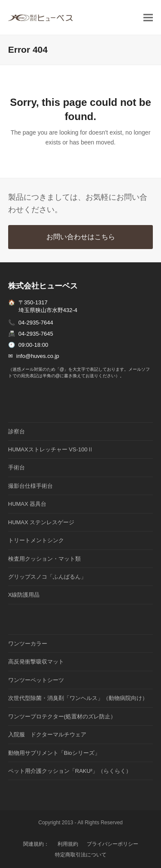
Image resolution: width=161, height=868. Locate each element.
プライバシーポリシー (112, 844)
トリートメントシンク (36, 540)
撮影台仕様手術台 (30, 486)
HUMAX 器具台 (27, 504)
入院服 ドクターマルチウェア (47, 734)
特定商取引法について (81, 855)
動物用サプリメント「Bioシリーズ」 (54, 753)
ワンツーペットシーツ (36, 680)
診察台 (17, 431)
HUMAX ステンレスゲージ (41, 522)
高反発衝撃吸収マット (36, 662)
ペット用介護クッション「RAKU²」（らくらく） (70, 771)
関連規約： (36, 844)
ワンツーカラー (28, 644)
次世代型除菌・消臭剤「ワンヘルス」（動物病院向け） (78, 698)
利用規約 (68, 844)
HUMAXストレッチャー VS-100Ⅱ (51, 449)
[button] (148, 17)
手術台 (17, 467)
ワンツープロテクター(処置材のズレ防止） (62, 716)
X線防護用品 (24, 595)
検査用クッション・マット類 (44, 559)
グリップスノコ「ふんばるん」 (47, 577)
